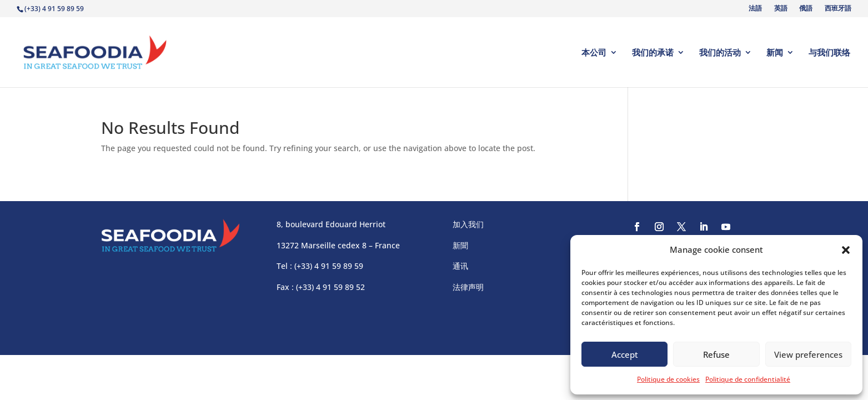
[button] (846, 250)
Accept (625, 354)
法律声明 (468, 287)
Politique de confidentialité (748, 379)
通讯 (460, 266)
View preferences (808, 354)
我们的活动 (720, 53)
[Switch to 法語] (755, 11)
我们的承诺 (653, 53)
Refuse (716, 354)
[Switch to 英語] (780, 11)
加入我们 (468, 224)
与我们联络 (829, 53)
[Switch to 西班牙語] (837, 11)
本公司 (594, 53)
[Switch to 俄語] (805, 11)
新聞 (460, 245)
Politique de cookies (668, 379)
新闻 (775, 53)
